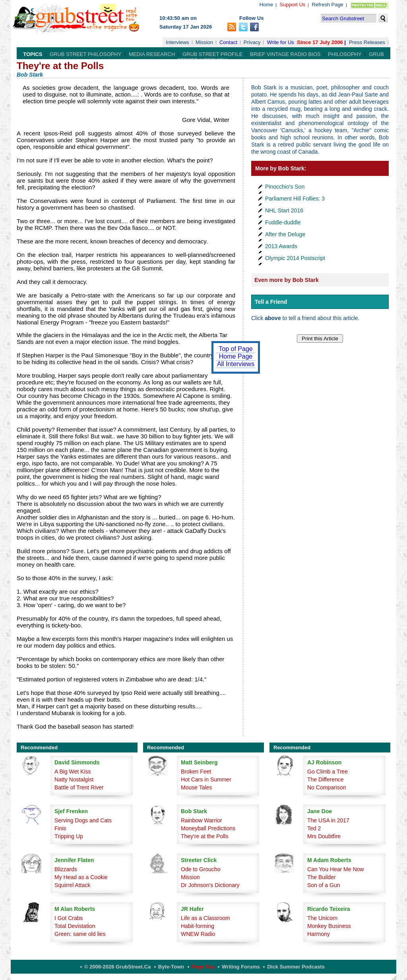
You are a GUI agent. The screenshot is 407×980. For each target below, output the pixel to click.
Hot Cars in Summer (206, 779)
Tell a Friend (271, 302)
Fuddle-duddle (283, 222)
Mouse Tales (196, 787)
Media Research (152, 54)
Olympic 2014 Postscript (295, 258)
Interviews (177, 42)
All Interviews (236, 364)
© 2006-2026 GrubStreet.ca (117, 967)
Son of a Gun (324, 885)
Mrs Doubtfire (324, 836)
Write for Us (280, 42)
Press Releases (367, 42)
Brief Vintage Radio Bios (285, 54)
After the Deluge (285, 234)
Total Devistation (75, 926)
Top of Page (235, 349)
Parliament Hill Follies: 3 (295, 199)
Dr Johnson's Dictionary (210, 885)
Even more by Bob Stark (287, 280)
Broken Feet (196, 772)
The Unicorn (322, 918)
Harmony (319, 934)
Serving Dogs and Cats (83, 820)
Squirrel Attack (72, 885)
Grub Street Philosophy (85, 54)
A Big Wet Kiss (73, 772)
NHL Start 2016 (284, 210)
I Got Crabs (69, 918)
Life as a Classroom (205, 918)
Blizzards (66, 869)
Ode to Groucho (201, 869)
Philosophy (345, 54)
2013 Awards (281, 246)
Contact (228, 42)
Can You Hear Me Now (335, 869)
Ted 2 (314, 828)
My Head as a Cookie (81, 877)
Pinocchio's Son (285, 187)
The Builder (322, 877)
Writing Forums (241, 967)
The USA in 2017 (328, 820)
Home (266, 5)
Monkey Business (329, 926)
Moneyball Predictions (208, 828)
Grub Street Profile (212, 54)
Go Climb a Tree (328, 772)
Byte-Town (171, 967)
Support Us (292, 5)
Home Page (236, 356)
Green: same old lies (80, 934)
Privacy (252, 42)
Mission (204, 42)
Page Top (203, 967)
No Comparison (327, 787)
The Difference (326, 779)
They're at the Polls (204, 836)
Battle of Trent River (79, 787)
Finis (60, 828)
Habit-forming (198, 926)
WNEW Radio (198, 934)
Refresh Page (328, 5)
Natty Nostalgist (74, 779)
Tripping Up (69, 836)
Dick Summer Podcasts (296, 967)
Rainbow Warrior (202, 820)
